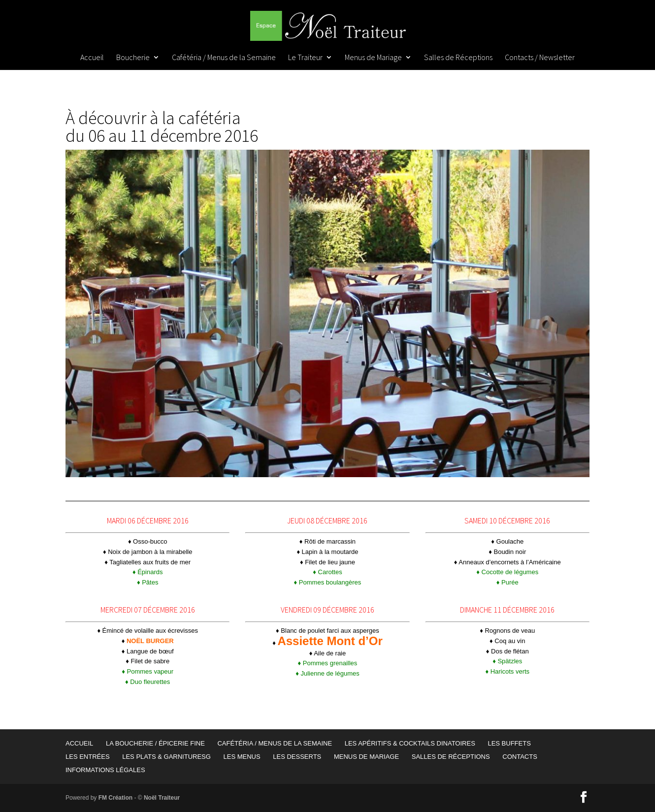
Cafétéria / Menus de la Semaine (224, 58)
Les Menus (242, 757)
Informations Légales (105, 770)
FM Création (115, 798)
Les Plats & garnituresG (166, 757)
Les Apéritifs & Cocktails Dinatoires (410, 743)
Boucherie (133, 58)
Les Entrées (88, 757)
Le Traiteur (305, 58)
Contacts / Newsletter (540, 58)
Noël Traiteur (162, 798)
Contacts (520, 757)
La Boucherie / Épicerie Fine (155, 743)
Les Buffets (509, 743)
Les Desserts (297, 757)
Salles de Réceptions (458, 58)
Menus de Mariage (373, 58)
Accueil (92, 58)
